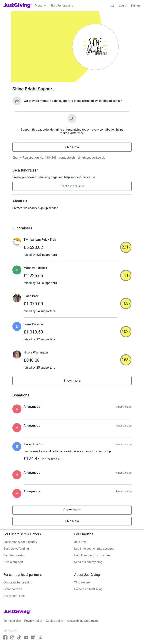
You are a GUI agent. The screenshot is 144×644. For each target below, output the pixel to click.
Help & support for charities (92, 555)
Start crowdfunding (16, 549)
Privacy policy (33, 621)
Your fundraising (14, 555)
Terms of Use (12, 621)
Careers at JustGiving (88, 589)
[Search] (112, 6)
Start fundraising (72, 186)
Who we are (82, 582)
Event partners (13, 589)
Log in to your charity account (94, 549)
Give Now (72, 147)
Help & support (13, 562)
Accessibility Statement (82, 621)
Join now (80, 542)
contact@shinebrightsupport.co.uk (82, 158)
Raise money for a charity (20, 542)
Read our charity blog (88, 562)
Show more (76, 381)
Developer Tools (14, 596)
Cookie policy (55, 621)
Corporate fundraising (18, 582)
